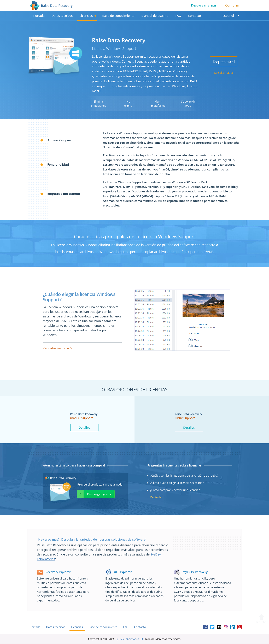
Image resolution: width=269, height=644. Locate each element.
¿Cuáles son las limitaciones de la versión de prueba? (184, 476)
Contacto (194, 16)
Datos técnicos (62, 16)
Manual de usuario (155, 16)
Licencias (86, 16)
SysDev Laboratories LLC (130, 639)
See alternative (224, 73)
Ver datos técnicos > (57, 348)
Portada (39, 16)
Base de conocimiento (118, 16)
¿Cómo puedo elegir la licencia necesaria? (177, 483)
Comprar (232, 5)
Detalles (95, 427)
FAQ (178, 16)
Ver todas (156, 497)
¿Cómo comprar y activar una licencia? (175, 490)
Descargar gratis (204, 5)
